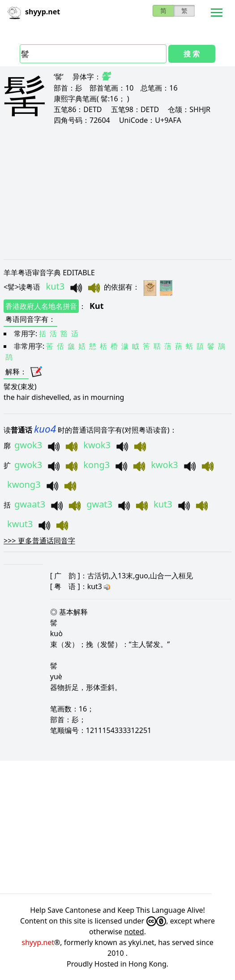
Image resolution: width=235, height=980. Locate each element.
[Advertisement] (117, 192)
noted (134, 932)
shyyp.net (38, 942)
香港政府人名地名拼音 (41, 306)
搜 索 (192, 54)
